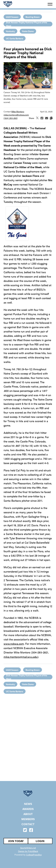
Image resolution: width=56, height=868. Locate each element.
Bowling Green (33, 17)
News (28, 804)
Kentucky (10, 31)
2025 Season (12, 17)
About (28, 814)
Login (40, 841)
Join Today (16, 841)
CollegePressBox (34, 855)
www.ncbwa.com (14, 644)
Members (28, 819)
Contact (28, 824)
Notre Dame (28, 31)
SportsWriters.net (28, 848)
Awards (28, 809)
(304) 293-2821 (11, 118)
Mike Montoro (18, 111)
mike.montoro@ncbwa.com (16, 115)
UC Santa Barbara (15, 38)
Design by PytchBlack (28, 851)
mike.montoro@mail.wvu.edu (21, 657)
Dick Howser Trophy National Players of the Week (27, 24)
